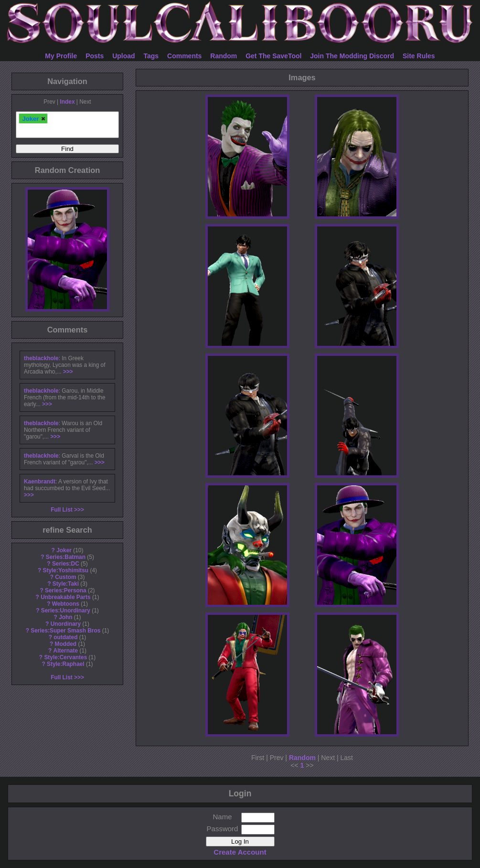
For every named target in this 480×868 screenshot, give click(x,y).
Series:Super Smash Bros (65, 631)
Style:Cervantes (65, 657)
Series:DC (66, 564)
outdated (65, 637)
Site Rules (419, 56)
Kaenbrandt (40, 482)
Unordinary (66, 624)
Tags (151, 56)
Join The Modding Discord (352, 56)
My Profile (61, 56)
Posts (95, 56)
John (65, 617)
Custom (65, 577)
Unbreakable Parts (65, 597)
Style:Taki (66, 584)
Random (224, 56)
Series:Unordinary (66, 611)
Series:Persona (66, 590)
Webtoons (66, 604)
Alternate (66, 651)
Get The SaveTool (273, 56)
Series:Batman (66, 557)
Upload (123, 56)
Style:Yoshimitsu (66, 570)
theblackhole (41, 358)
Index (67, 102)
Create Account (240, 852)
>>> (68, 372)
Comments (184, 56)
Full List (62, 510)
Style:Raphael (66, 664)
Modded (66, 644)
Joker (64, 550)
